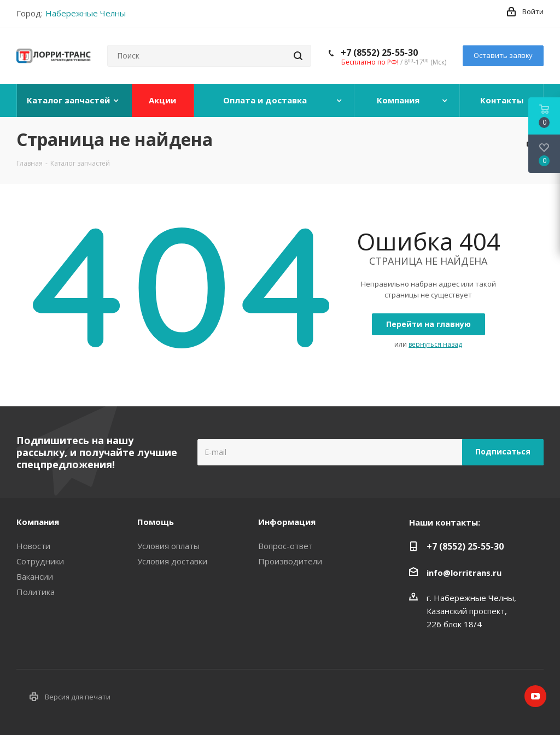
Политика (36, 592)
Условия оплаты (168, 546)
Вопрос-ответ (285, 546)
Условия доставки (172, 561)
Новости (33, 546)
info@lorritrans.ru (464, 573)
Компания (38, 522)
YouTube (535, 696)
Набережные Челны (86, 13)
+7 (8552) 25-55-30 (379, 52)
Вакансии (35, 576)
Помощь (156, 522)
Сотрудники (40, 561)
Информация (287, 522)
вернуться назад (435, 344)
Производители (290, 561)
